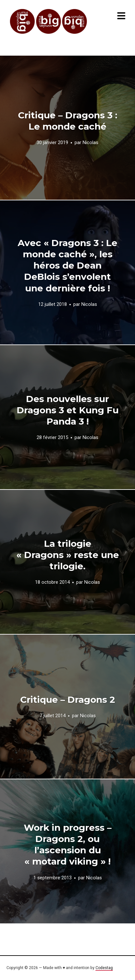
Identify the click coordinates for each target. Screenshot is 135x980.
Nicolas (90, 142)
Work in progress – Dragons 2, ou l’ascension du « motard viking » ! (68, 844)
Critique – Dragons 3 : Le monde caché (68, 121)
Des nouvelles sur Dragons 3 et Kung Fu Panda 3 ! (68, 410)
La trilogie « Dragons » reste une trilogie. (68, 555)
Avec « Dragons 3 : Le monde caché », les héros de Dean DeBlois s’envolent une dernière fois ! (67, 266)
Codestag (104, 968)
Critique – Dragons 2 (68, 700)
